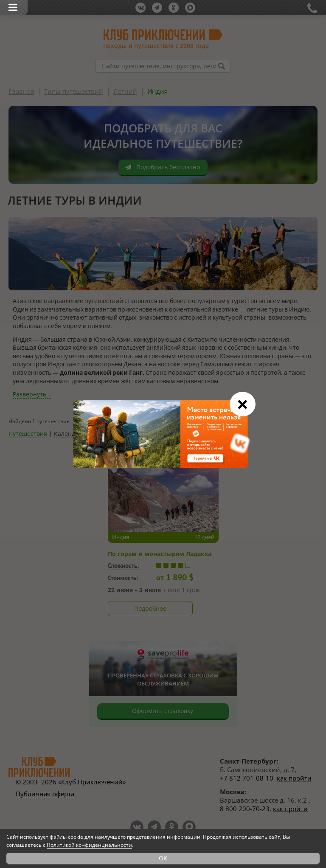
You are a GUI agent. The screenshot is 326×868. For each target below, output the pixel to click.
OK (163, 858)
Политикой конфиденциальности (89, 845)
